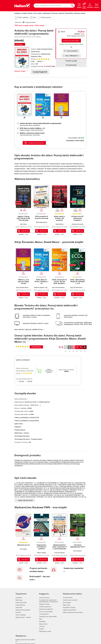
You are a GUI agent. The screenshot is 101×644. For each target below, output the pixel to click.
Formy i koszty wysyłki (46, 612)
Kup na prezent (72, 51)
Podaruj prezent (46, 17)
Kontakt (41, 629)
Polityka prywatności (45, 607)
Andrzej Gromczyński (78, 224)
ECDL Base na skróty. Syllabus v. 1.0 (32, 128)
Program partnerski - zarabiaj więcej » (39, 570)
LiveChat (42, 626)
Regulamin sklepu (44, 604)
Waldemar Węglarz (25, 130)
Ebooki (30, 13)
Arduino (26, 433)
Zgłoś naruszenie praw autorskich (73, 612)
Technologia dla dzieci (22, 436)
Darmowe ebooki (80, 13)
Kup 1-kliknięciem (72, 56)
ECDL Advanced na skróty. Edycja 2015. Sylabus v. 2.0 (60, 282)
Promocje (55, 13)
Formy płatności (44, 614)
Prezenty (18, 612)
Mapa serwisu (43, 624)
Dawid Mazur (35, 51)
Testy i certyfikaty (21, 615)
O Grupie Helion (68, 598)
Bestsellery (69, 13)
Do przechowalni (71, 65)
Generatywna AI (23, 545)
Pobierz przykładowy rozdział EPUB (27, 417)
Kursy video (38, 13)
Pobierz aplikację (23, 17)
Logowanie (19, 598)
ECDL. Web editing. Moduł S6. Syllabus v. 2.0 (78, 282)
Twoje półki (19, 607)
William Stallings (41, 553)
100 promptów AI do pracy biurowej (41, 217)
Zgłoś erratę (19, 424)
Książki (24, 13)
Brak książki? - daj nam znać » (40, 578)
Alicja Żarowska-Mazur (45, 49)
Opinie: (40, 61)
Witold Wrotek (59, 224)
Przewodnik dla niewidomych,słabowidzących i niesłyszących (48, 601)
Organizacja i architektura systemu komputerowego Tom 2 (41, 549)
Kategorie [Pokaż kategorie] (18, 13)
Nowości (62, 13)
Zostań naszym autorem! (70, 600)
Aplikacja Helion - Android (23, 617)
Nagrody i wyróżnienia (69, 610)
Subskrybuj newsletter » (74, 570)
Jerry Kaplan (23, 549)
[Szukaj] (72, 6)
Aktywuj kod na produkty (23, 610)
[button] (85, 196)
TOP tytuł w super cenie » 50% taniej (29, 25)
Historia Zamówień (21, 603)
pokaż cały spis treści (25, 500)
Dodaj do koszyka (71, 41)
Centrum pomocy (44, 598)
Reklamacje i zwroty (45, 631)
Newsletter (42, 621)
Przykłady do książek (69, 607)
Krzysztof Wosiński (59, 553)
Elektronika (18, 433)
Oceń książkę (67, 603)
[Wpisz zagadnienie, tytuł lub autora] (52, 6)
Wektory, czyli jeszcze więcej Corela (32, 133)
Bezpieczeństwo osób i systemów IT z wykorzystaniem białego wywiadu (60, 548)
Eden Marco (23, 224)
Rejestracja (19, 600)
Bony (35, 17)
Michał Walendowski (41, 222)
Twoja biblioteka (20, 605)
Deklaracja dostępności (46, 609)
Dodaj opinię (36, 347)
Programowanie (20, 430)
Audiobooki (46, 13)
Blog (41, 619)
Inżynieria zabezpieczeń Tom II (78, 546)
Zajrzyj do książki (20, 71)
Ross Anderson (78, 551)
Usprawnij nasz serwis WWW (48, 617)
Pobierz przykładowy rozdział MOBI (27, 421)
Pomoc (40, 329)
